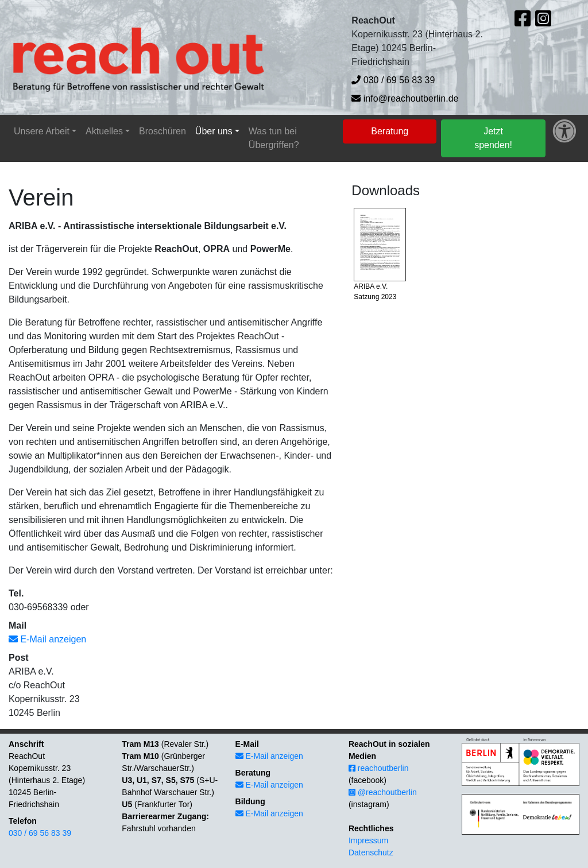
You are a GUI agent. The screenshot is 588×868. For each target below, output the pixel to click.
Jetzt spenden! (493, 138)
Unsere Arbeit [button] (42, 131)
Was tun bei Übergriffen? (274, 138)
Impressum (368, 840)
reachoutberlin (379, 768)
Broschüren (163, 131)
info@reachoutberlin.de (405, 98)
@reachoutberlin (383, 792)
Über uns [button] (214, 131)
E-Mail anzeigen (47, 639)
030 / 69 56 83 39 (393, 80)
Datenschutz (371, 852)
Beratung (390, 131)
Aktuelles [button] (104, 131)
